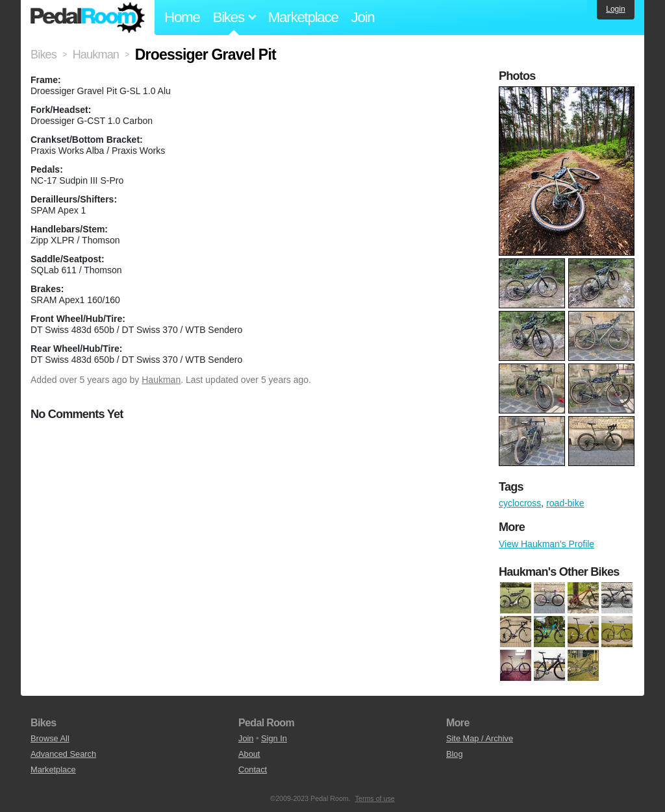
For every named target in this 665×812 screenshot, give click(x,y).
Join (363, 17)
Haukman (161, 380)
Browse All (50, 738)
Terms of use (375, 798)
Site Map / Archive (480, 738)
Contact (253, 769)
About (249, 754)
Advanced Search (63, 754)
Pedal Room (88, 18)
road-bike (565, 503)
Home (182, 17)
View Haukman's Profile (546, 544)
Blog (455, 754)
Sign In (274, 738)
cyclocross (520, 503)
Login (615, 9)
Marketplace (303, 17)
